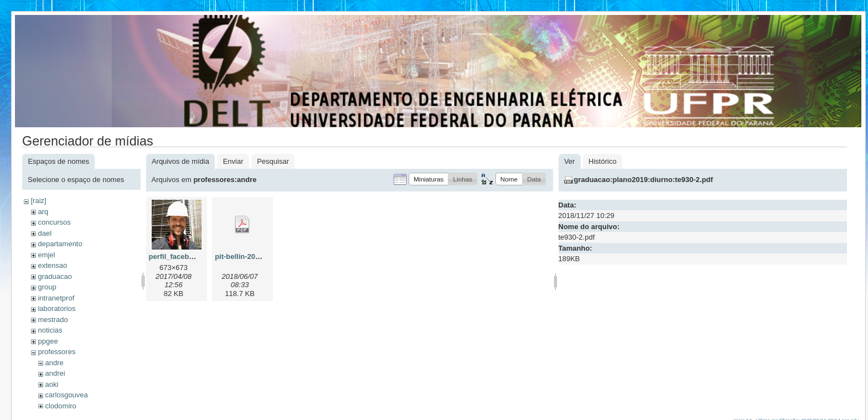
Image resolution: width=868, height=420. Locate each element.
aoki (51, 384)
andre (54, 363)
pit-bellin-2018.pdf (246, 256)
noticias (50, 330)
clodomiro (60, 406)
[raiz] (38, 201)
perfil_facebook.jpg (182, 256)
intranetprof (56, 298)
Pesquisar (273, 161)
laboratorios (56, 308)
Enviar (233, 161)
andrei (55, 373)
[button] (428, 179)
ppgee (48, 341)
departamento (60, 244)
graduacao (55, 276)
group (47, 287)
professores (56, 352)
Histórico (603, 161)
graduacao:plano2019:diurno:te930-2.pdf (644, 180)
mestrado (53, 320)
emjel (46, 255)
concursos (54, 222)
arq (43, 212)
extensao (52, 265)
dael (45, 233)
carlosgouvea (66, 395)
